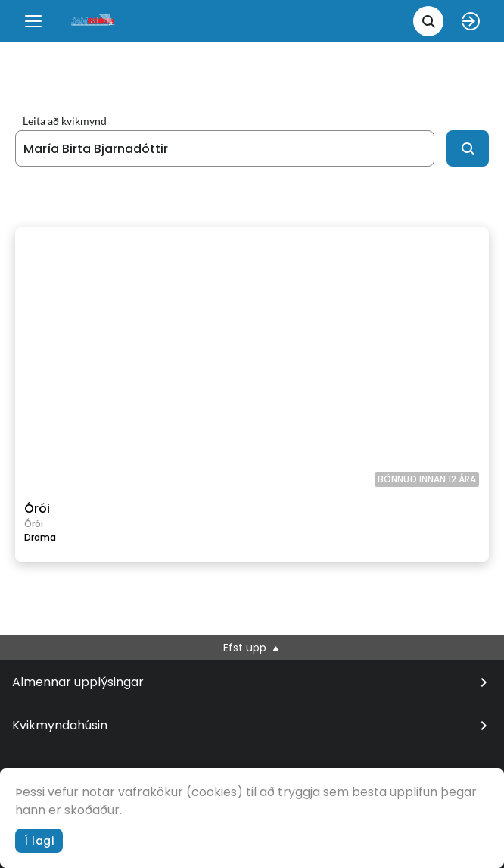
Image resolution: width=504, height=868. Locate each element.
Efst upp (252, 648)
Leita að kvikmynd (65, 121)
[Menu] (33, 21)
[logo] (94, 21)
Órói (37, 509)
